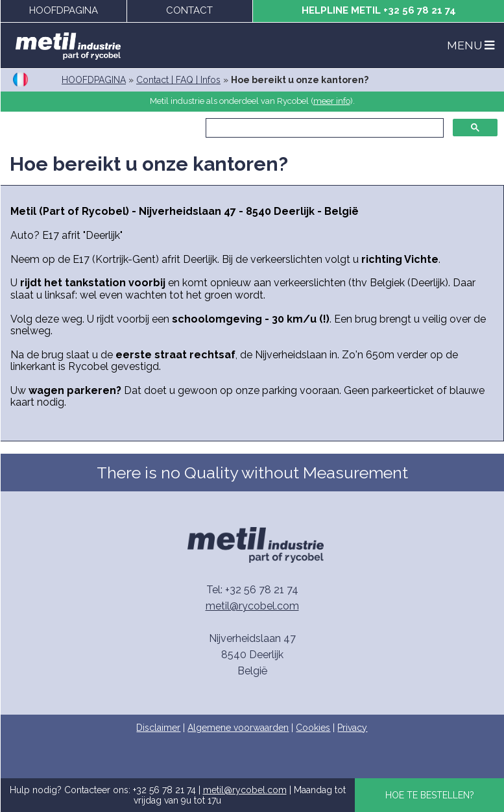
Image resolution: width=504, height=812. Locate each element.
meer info (332, 101)
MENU (471, 45)
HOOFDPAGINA (64, 10)
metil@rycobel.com (252, 606)
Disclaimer (158, 728)
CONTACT (189, 10)
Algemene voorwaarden (238, 728)
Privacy (352, 728)
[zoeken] (323, 128)
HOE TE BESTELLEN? (430, 795)
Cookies (313, 728)
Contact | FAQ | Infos (178, 80)
